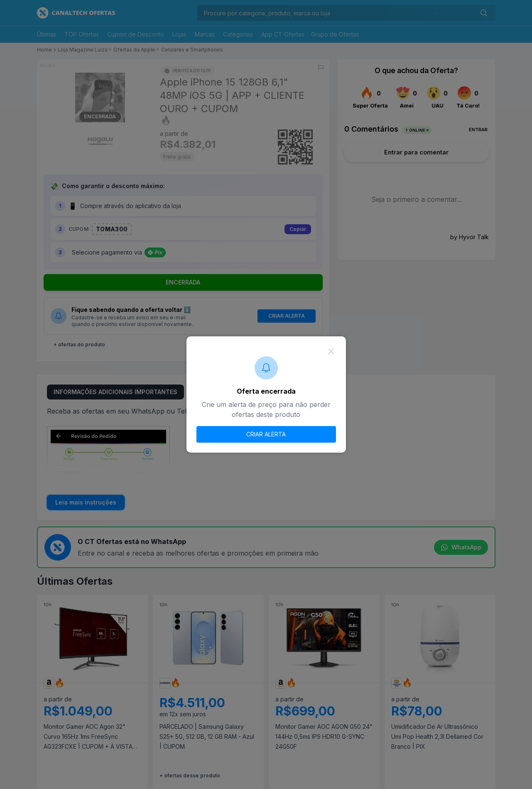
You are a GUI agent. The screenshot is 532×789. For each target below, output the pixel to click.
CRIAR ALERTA (266, 434)
